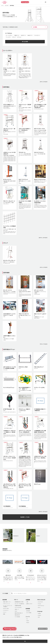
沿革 (27, 602)
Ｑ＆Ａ (16, 611)
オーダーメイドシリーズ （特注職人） (7, 606)
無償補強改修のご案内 (19, 602)
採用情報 (28, 609)
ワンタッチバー (6, 610)
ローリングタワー (9, 35)
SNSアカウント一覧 (43, 629)
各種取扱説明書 (18, 606)
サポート (16, 600)
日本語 (39, 614)
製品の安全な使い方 (19, 613)
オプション (19, 37)
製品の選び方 (17, 615)
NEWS (28, 621)
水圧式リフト (23, 35)
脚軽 (4, 614)
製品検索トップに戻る (25, 517)
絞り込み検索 (25, 42)
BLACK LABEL (6, 609)
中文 (39, 617)
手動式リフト (17, 35)
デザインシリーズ (6, 604)
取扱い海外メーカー (7, 602)
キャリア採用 (29, 613)
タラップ (14, 37)
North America (41, 606)
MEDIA (28, 623)
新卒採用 (28, 611)
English (40, 616)
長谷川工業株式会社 (25, 2)
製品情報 (5, 600)
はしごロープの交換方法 (19, 604)
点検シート (17, 609)
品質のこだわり (29, 604)
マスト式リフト (37, 35)
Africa (39, 608)
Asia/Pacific (40, 602)
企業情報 (28, 600)
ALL (27, 619)
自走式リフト (30, 35)
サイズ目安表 (17, 617)
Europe (39, 604)
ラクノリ (5, 612)
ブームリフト (8, 37)
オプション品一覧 (18, 608)
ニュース (28, 617)
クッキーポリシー (7, 637)
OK (25, 641)
